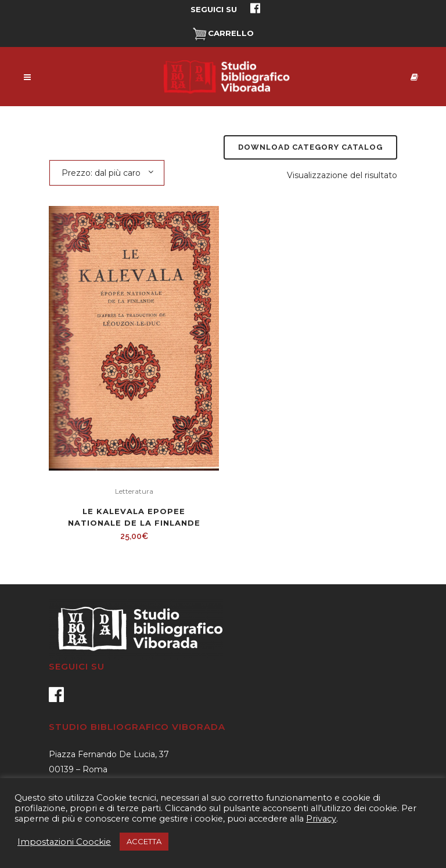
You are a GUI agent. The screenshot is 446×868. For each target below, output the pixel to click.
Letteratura (134, 491)
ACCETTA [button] (144, 841)
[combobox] (107, 172)
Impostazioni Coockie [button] (64, 842)
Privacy (321, 819)
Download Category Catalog (310, 147)
